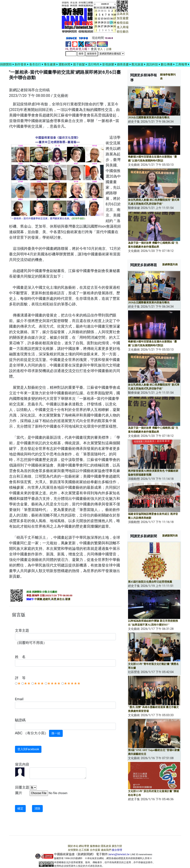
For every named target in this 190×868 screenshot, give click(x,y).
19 (99, 23)
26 (99, 26)
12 (99, 19)
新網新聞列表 (170, 536)
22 (108, 23)
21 (105, 23)
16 (112, 19)
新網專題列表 (170, 265)
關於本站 (73, 846)
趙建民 (47, 599)
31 (105, 11)
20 (102, 23)
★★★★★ (72, 683)
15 (108, 19)
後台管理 (117, 850)
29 (99, 11)
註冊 (109, 49)
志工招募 (84, 850)
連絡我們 (106, 850)
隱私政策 (106, 846)
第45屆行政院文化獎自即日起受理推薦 (150, 582)
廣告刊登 (117, 846)
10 (115, 15)
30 (102, 11)
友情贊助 (73, 850)
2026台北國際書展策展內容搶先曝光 (149, 118)
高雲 (54, 599)
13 (102, 19)
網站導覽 (84, 846)
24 (115, 23)
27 (102, 26)
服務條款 (95, 846)
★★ (27, 683)
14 (105, 19)
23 (112, 23)
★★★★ (54, 683)
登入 (100, 49)
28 (105, 26)
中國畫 (38, 599)
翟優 (68, 599)
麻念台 (61, 599)
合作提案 (95, 850)
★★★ (39, 683)
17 (115, 19)
